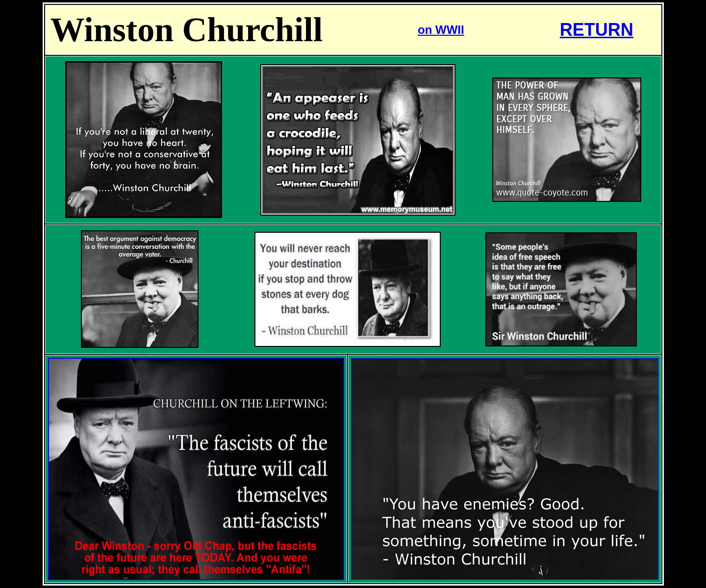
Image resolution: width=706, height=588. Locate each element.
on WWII (441, 30)
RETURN (597, 30)
